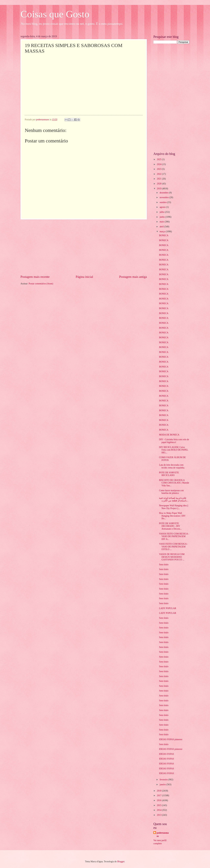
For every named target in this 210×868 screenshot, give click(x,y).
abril (162, 227)
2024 (159, 164)
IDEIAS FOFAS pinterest (171, 739)
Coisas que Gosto (55, 14)
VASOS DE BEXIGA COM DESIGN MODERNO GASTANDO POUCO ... (172, 557)
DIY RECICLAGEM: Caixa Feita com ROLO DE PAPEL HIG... (173, 450)
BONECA (164, 235)
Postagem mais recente (35, 277)
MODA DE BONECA (169, 435)
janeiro (163, 784)
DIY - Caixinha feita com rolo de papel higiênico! (174, 441)
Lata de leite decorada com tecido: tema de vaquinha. (172, 466)
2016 (159, 800)
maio (162, 222)
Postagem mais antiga (133, 277)
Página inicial (84, 277)
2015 (159, 805)
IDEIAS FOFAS (166, 754)
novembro (164, 197)
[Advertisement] (84, 247)
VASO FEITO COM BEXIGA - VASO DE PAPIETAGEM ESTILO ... (173, 547)
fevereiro (164, 780)
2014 (159, 810)
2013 (159, 815)
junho (163, 217)
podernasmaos (163, 834)
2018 (159, 791)
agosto (163, 207)
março (163, 232)
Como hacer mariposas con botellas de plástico (171, 492)
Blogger (121, 862)
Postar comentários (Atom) (41, 284)
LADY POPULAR (168, 608)
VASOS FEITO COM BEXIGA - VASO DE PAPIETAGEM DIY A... (174, 536)
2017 (159, 795)
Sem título (164, 565)
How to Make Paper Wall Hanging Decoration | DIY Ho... (172, 516)
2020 (159, 184)
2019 (159, 189)
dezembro (164, 193)
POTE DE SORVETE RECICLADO (169, 474)
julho (162, 212)
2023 (159, 169)
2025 (159, 159)
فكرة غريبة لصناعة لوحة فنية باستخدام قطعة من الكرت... (174, 499)
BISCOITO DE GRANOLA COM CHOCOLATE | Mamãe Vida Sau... (174, 483)
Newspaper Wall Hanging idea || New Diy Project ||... (173, 507)
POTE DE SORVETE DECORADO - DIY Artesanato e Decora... (170, 526)
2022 (159, 174)
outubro (163, 202)
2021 (159, 179)
